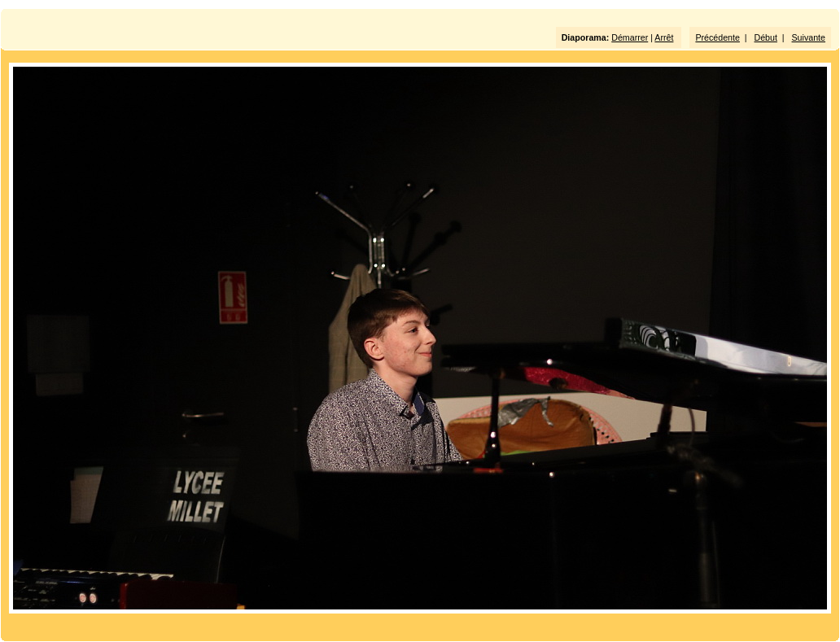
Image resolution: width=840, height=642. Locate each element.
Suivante (809, 37)
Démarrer (630, 37)
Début (766, 37)
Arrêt (664, 37)
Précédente (717, 37)
